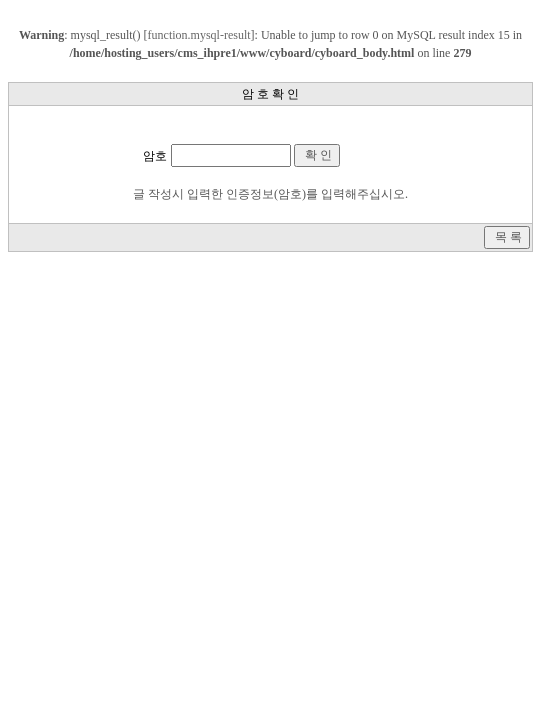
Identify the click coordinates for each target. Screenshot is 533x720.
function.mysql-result (199, 35)
